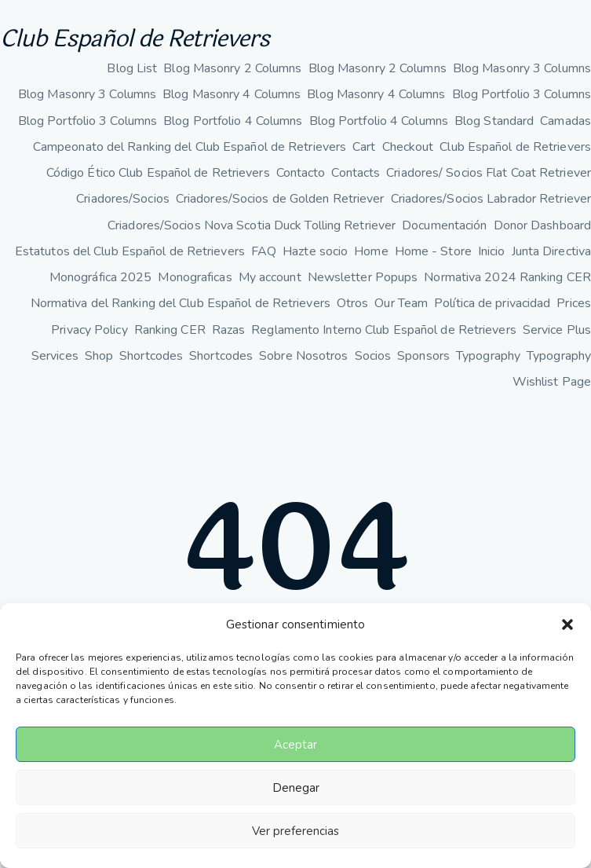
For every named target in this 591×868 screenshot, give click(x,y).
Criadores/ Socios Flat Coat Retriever (489, 173)
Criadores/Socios (123, 199)
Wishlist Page (552, 382)
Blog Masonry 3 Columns (522, 68)
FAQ (264, 251)
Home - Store (433, 251)
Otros (353, 303)
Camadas (565, 121)
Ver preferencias (295, 831)
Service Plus (557, 330)
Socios (373, 356)
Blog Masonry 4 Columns (232, 94)
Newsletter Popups (363, 277)
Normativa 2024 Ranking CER (507, 277)
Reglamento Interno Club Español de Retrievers (384, 330)
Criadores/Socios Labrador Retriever (491, 199)
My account (270, 277)
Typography (488, 356)
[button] (567, 624)
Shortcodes (151, 356)
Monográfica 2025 (101, 277)
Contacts (356, 173)
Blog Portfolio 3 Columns (522, 94)
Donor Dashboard (543, 225)
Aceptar (295, 745)
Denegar (296, 788)
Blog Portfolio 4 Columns (233, 121)
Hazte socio (315, 251)
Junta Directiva (552, 251)
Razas (229, 330)
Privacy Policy (89, 330)
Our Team (401, 303)
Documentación (444, 225)
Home (371, 251)
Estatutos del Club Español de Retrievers (130, 251)
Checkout (408, 147)
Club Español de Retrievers (135, 39)
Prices (574, 303)
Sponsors (423, 356)
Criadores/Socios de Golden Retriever (280, 199)
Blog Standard (494, 121)
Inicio (492, 251)
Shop (99, 356)
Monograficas (195, 277)
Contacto (301, 173)
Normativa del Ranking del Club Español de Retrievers (181, 303)
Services (55, 356)
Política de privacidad (492, 303)
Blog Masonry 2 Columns (232, 68)
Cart (364, 147)
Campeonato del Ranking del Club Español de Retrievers (190, 147)
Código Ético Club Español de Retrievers (158, 173)
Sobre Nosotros (303, 356)
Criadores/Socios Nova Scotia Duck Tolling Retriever (252, 225)
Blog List (132, 68)
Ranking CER (170, 330)
